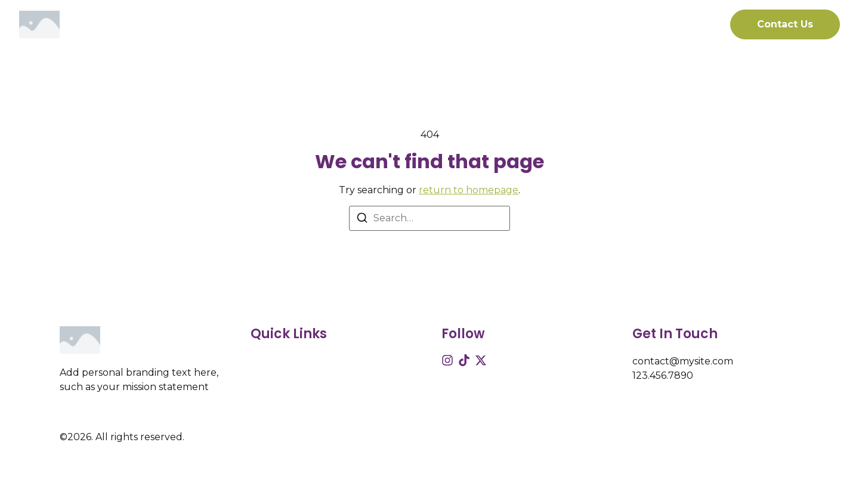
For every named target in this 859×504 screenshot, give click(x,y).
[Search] (362, 220)
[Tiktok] (464, 360)
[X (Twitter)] (481, 360)
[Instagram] (447, 360)
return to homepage (469, 190)
